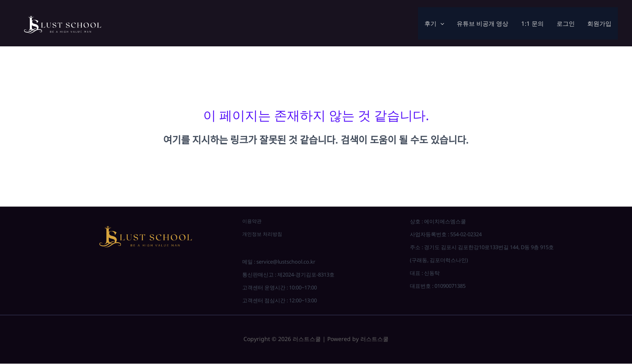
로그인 (567, 23)
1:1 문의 (534, 23)
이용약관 (253, 221)
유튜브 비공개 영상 (485, 23)
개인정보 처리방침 (264, 234)
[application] (443, 23)
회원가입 (600, 23)
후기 (437, 23)
